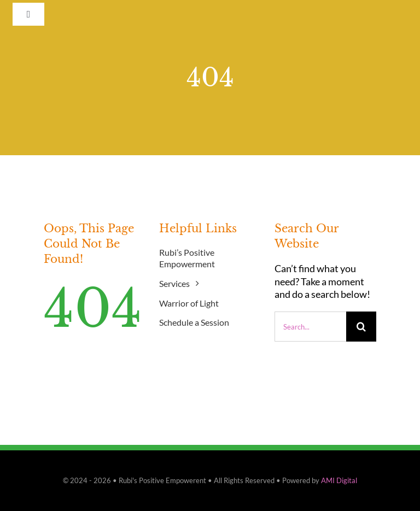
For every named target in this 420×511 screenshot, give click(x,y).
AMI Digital (339, 480)
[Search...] (311, 327)
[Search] (361, 327)
